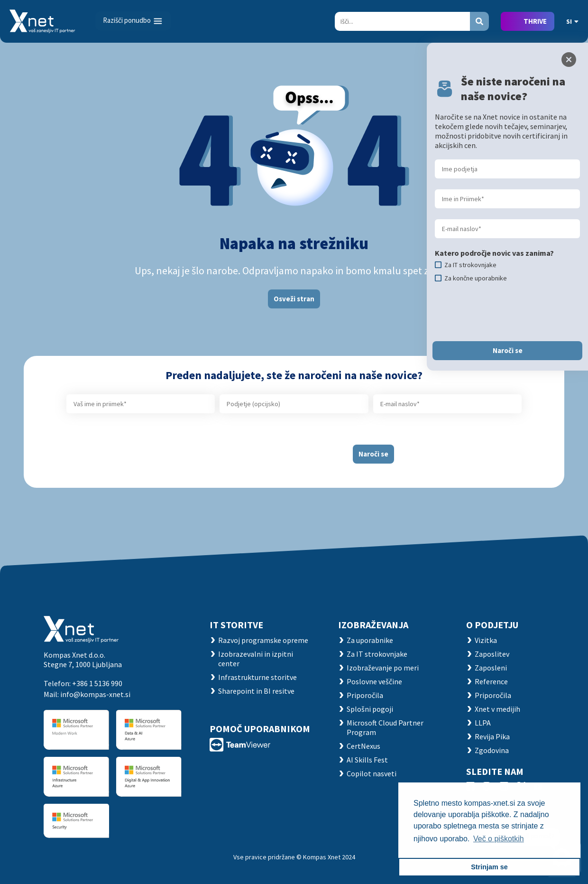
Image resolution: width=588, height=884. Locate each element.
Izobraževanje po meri (383, 668)
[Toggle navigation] (133, 21)
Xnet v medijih (497, 709)
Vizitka (486, 640)
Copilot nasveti (372, 773)
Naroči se (373, 454)
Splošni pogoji (370, 709)
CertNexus (363, 746)
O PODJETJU (492, 625)
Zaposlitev (492, 654)
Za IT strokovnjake (377, 654)
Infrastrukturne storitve (257, 677)
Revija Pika (492, 736)
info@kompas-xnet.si (95, 694)
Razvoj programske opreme (263, 640)
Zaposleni (491, 668)
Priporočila (365, 695)
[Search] (402, 21)
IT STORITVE (236, 625)
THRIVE (535, 21)
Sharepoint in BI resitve (256, 691)
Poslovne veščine (374, 681)
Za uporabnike (370, 640)
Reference (491, 681)
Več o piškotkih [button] (499, 839)
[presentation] (269, 450)
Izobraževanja (373, 625)
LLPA (483, 723)
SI (572, 21)
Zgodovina (492, 750)
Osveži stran (294, 299)
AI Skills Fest (367, 760)
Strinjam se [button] (489, 867)
